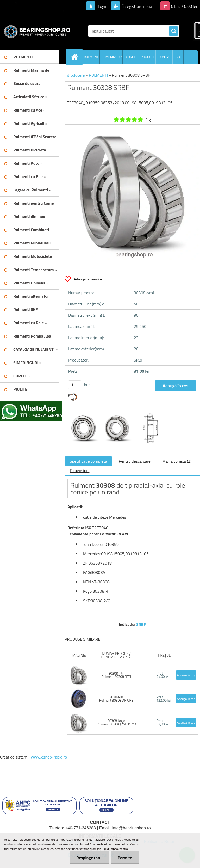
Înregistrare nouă (137, 6)
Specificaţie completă (88, 461)
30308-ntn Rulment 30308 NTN (116, 675)
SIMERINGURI (113, 57)
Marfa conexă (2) (177, 461)
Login (102, 6)
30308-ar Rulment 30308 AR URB (116, 699)
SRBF (141, 624)
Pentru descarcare (135, 461)
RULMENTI (92, 57)
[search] (173, 31)
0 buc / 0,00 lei (184, 6)
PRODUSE (148, 57)
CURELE (132, 57)
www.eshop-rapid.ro (49, 757)
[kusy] (75, 385)
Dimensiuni (80, 470)
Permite (125, 858)
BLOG (180, 57)
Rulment (82, 485)
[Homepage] (76, 57)
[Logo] (36, 31)
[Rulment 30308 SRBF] (84, 414)
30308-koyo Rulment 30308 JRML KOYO (116, 722)
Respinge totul (89, 858)
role (180, 485)
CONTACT (165, 57)
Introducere (75, 75)
